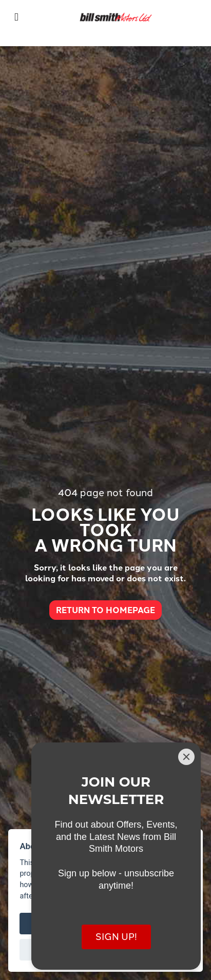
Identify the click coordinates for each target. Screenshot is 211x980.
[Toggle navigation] (16, 17)
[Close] (186, 757)
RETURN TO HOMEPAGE (106, 610)
